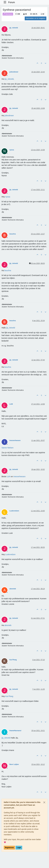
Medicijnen (8, 14)
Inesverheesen (15, 440)
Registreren (9, 848)
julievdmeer (14, 72)
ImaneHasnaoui (15, 731)
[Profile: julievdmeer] (9, 116)
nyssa (12, 150)
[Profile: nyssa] (8, 197)
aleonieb (13, 589)
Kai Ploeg (13, 660)
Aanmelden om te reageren (36, 18)
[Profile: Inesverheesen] (19, 477)
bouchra (13, 234)
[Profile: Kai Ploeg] (9, 696)
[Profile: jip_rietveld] (9, 79)
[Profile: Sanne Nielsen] (8, 448)
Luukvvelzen (14, 511)
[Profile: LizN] (9, 477)
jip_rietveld (14, 28)
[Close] (44, 802)
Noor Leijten (14, 764)
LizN (11, 404)
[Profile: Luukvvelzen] (10, 554)
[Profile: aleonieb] (8, 625)
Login (19, 848)
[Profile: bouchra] (8, 270)
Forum (12, 2)
